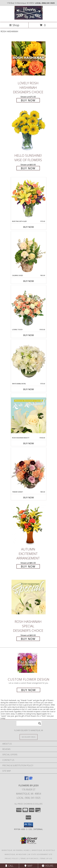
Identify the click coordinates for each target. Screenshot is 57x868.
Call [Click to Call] (9, 866)
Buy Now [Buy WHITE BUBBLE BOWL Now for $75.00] (29, 389)
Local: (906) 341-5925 (29, 798)
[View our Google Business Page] (31, 779)
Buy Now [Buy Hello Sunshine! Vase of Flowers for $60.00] (28, 168)
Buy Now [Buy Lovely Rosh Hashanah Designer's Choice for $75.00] (28, 100)
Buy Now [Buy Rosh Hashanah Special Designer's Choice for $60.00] (28, 639)
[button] (28, 825)
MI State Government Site (40, 854)
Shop (14, 25)
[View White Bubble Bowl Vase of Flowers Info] (29, 361)
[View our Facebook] (26, 779)
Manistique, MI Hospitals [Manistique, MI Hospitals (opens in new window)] (44, 850)
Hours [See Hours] (48, 866)
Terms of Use (46, 858)
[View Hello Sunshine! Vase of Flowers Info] (29, 131)
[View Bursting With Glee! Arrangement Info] (29, 199)
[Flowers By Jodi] (29, 19)
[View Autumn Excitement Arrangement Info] (29, 525)
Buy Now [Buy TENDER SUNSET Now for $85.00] (29, 497)
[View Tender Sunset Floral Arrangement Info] (29, 469)
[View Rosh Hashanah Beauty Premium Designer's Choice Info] (29, 415)
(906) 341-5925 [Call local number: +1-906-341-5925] (48, 3)
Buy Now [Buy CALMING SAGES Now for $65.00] (29, 281)
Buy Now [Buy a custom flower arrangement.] (28, 690)
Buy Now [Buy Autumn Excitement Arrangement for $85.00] (28, 566)
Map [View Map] (28, 866)
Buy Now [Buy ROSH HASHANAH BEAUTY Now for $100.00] (29, 443)
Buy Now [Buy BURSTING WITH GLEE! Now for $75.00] (29, 227)
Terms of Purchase (29, 858)
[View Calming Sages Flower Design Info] (29, 253)
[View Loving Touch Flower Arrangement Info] (29, 307)
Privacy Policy (12, 858)
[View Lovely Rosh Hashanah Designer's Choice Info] (29, 58)
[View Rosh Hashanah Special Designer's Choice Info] (29, 597)
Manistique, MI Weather (16, 854)
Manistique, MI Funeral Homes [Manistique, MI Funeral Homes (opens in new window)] (16, 850)
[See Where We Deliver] (29, 737)
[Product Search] (29, 723)
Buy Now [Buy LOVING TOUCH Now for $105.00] (29, 335)
